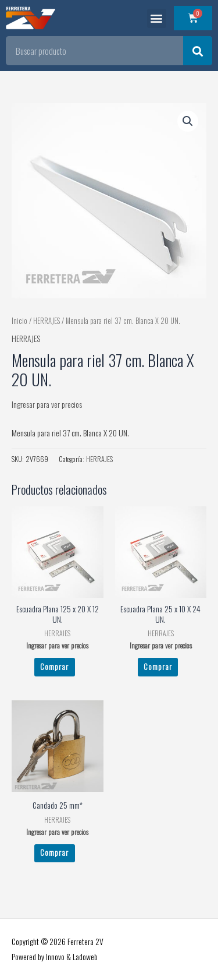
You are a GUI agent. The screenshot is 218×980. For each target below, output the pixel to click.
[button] (157, 18)
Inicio (19, 321)
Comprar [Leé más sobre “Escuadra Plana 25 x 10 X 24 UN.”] (158, 667)
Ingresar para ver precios (47, 404)
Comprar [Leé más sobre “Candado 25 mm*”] (54, 852)
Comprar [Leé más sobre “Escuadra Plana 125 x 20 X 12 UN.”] (54, 667)
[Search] (198, 51)
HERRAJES (47, 321)
